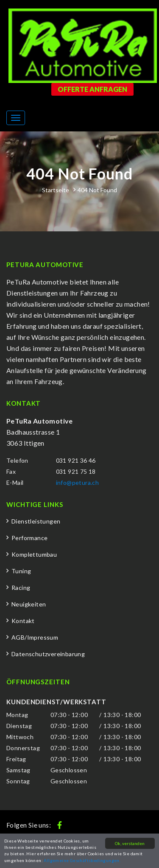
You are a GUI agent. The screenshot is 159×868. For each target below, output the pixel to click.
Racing (21, 588)
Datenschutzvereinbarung (48, 654)
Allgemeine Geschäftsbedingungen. (82, 860)
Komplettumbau (34, 554)
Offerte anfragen (92, 89)
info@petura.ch (78, 482)
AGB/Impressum (35, 637)
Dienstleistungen (36, 521)
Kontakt (23, 621)
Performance (29, 538)
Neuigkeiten (29, 604)
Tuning (21, 571)
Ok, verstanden (130, 843)
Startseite (56, 190)
